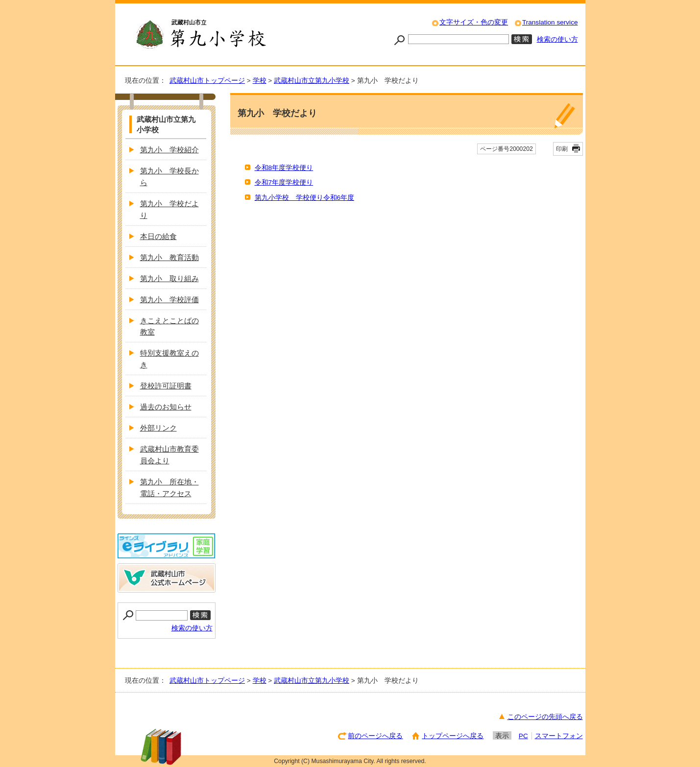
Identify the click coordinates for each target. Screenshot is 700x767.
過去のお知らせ (166, 407)
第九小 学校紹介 (169, 150)
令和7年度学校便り (284, 182)
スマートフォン (559, 736)
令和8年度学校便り (284, 168)
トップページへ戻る (453, 736)
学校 (260, 81)
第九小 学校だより (169, 209)
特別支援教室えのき (169, 359)
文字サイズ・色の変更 (474, 22)
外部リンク (158, 428)
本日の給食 (158, 236)
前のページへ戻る (375, 736)
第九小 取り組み (169, 278)
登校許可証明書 (166, 386)
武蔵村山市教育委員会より (169, 455)
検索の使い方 (557, 39)
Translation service (550, 22)
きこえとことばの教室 (169, 326)
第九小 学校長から (169, 177)
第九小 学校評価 (169, 300)
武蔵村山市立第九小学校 (312, 81)
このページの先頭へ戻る (545, 717)
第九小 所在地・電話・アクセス (169, 488)
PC (523, 736)
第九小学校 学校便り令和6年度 (305, 198)
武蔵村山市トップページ (207, 81)
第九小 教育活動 (169, 257)
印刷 (562, 149)
